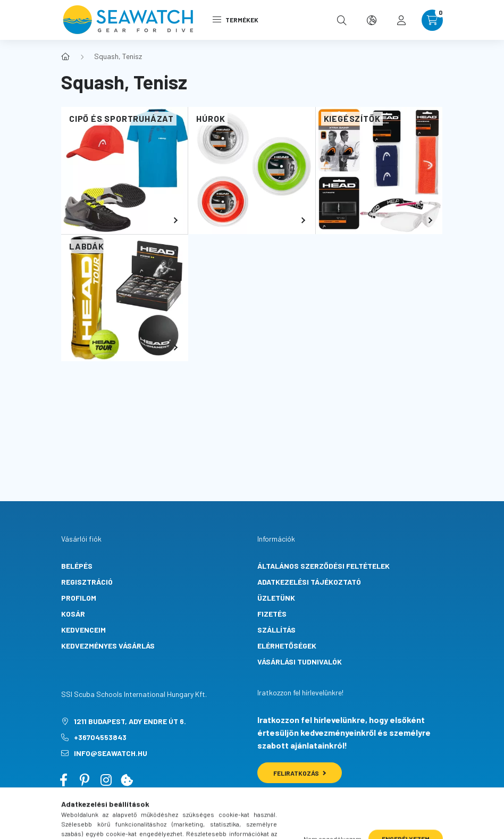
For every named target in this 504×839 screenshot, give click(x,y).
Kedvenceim (83, 630)
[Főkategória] (65, 56)
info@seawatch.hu (111, 753)
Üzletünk (276, 598)
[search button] (342, 20)
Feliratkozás (300, 773)
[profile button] (401, 20)
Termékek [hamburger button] (236, 20)
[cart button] (432, 20)
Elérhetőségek (287, 646)
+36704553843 (100, 737)
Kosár (73, 614)
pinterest (85, 780)
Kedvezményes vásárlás (108, 646)
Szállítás (276, 630)
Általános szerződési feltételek (324, 566)
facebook (63, 780)
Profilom (79, 598)
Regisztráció (87, 582)
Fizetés (272, 614)
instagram (106, 780)
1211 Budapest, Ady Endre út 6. (130, 721)
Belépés (77, 566)
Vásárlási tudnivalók (300, 662)
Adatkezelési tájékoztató (309, 582)
